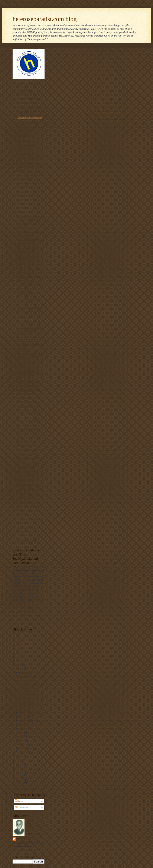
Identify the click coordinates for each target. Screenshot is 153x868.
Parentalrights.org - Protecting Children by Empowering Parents (29, 428)
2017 (19, 669)
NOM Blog (23, 135)
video (31, 590)
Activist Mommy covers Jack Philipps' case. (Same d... (30, 687)
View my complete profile (25, 851)
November (25, 712)
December (24, 673)
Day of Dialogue (25, 130)
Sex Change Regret (27, 527)
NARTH (21, 514)
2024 (19, 642)
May (22, 736)
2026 (19, 634)
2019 (19, 661)
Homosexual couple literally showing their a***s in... (31, 698)
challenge (17, 590)
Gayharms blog (25, 153)
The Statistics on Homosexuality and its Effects (28, 506)
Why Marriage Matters (29, 484)
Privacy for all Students (29, 107)
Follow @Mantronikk (23, 789)
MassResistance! (25, 445)
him (27, 597)
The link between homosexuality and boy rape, (29, 167)
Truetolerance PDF (27, 498)
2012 (19, 771)
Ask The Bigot (24, 140)
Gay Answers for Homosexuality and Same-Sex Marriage (30, 374)
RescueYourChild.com (28, 322)
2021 (19, 653)
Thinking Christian (27, 98)
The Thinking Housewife (30, 117)
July (21, 728)
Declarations (23, 349)
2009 (19, 783)
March (23, 744)
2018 (19, 665)
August (23, 724)
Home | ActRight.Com (28, 479)
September (25, 720)
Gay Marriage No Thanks (30, 344)
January (23, 752)
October (23, 716)
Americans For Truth (28, 85)
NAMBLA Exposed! (27, 450)
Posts (19, 801)
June (22, 732)
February (24, 748)
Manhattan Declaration (29, 407)
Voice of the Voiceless (28, 103)
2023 (19, 645)
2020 (19, 657)
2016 (19, 755)
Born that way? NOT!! (29, 420)
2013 (19, 767)
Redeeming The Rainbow (30, 278)
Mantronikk (25, 839)
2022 (19, 649)
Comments (22, 807)
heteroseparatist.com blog (45, 19)
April (22, 740)
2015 (19, 759)
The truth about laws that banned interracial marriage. (30, 331)
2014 (19, 763)
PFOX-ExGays (25, 112)
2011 (19, 775)
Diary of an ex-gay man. (29, 339)
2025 (19, 638)
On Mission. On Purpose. (30, 158)
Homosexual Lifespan (28, 540)
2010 (19, 779)
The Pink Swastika (27, 273)
